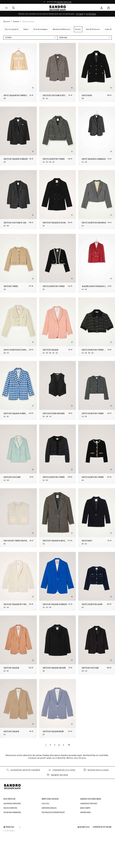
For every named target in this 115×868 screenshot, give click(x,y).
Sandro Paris (85, 812)
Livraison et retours (89, 804)
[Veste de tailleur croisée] (58, 645)
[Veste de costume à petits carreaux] (58, 72)
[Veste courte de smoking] (97, 200)
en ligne (80, 14)
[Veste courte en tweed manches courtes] (97, 327)
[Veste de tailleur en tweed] (18, 581)
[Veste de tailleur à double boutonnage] (58, 200)
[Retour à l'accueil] (58, 8)
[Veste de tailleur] (58, 327)
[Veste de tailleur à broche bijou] (58, 518)
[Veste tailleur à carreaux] (97, 136)
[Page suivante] (69, 745)
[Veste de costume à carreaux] (18, 200)
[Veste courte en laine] (97, 581)
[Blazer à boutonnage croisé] (97, 263)
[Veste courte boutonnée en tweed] (18, 327)
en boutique (91, 14)
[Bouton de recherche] (13, 8)
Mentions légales (49, 808)
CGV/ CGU (46, 804)
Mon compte (85, 808)
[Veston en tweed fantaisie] (18, 518)
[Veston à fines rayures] (58, 390)
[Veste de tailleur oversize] (18, 136)
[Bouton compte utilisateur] (102, 8)
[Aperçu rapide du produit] (33, 88)
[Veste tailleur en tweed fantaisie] (18, 72)
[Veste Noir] (97, 72)
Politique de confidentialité (53, 812)
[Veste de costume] (18, 454)
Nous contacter (10, 808)
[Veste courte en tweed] (58, 136)
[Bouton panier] (109, 8)
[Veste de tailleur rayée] (58, 708)
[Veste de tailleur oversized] (18, 390)
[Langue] (15, 827)
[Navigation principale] (6, 8)
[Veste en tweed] (18, 263)
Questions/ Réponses (12, 804)
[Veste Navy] (97, 518)
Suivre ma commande (12, 812)
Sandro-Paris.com (64, 2)
